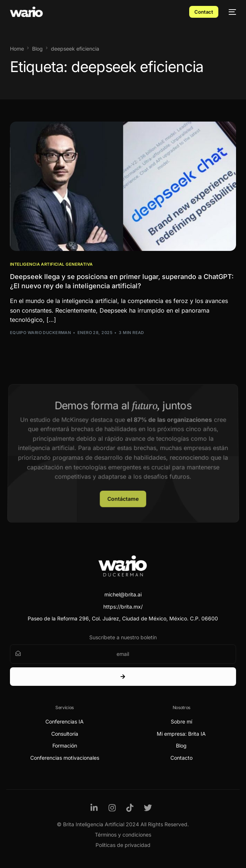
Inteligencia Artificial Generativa (51, 264)
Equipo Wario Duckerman (41, 333)
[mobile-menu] (231, 12)
